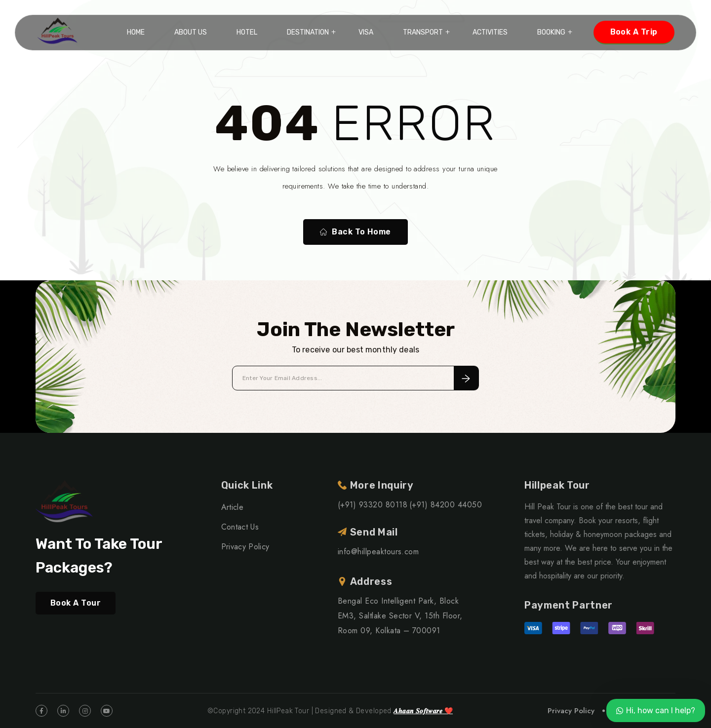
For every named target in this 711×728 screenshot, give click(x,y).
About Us (191, 32)
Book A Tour (76, 603)
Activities (490, 32)
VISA (366, 32)
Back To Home (355, 232)
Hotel (247, 32)
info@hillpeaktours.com (378, 552)
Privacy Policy (245, 547)
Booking (551, 32)
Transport (423, 32)
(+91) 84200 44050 (446, 505)
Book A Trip (634, 32)
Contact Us (240, 527)
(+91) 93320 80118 (373, 505)
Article (232, 507)
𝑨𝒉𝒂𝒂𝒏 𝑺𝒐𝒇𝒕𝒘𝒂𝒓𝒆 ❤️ (423, 711)
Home (136, 32)
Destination (308, 32)
